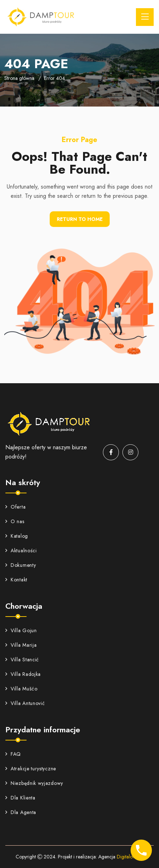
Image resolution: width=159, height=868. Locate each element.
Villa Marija (21, 645)
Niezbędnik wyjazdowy (34, 783)
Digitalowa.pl (130, 857)
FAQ (13, 754)
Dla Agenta (21, 812)
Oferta (15, 507)
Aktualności (21, 550)
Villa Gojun (21, 630)
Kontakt (16, 580)
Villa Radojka (23, 674)
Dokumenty (21, 565)
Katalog (17, 536)
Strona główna (19, 78)
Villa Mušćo (21, 689)
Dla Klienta (20, 798)
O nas (15, 521)
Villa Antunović (25, 703)
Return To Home (80, 219)
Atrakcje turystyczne (31, 769)
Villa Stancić (22, 660)
